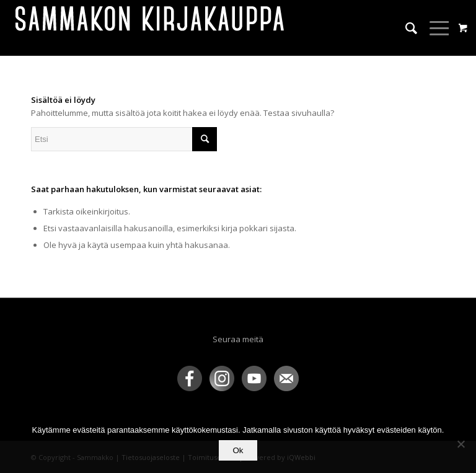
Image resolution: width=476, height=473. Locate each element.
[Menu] (434, 28)
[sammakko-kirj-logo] (151, 28)
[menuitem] (405, 28)
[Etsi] (405, 28)
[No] (461, 444)
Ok (238, 450)
